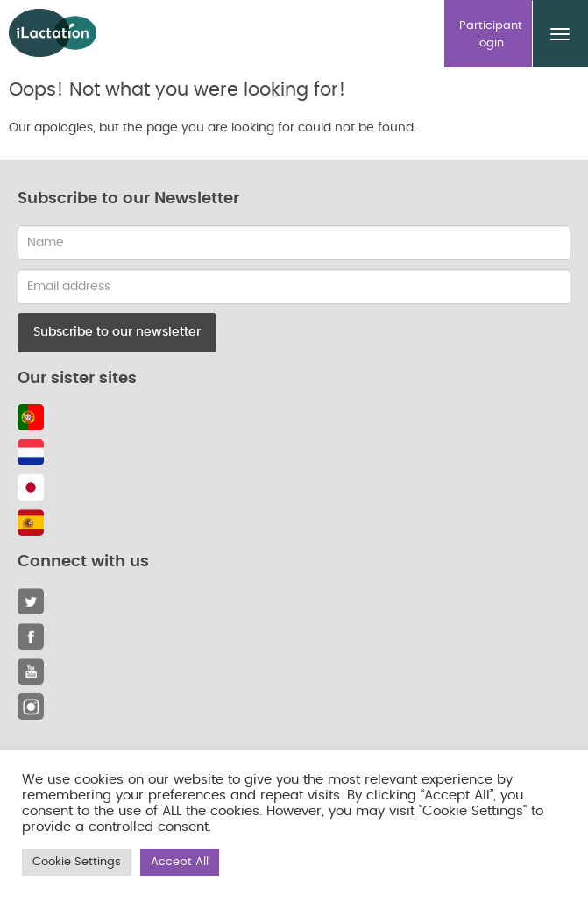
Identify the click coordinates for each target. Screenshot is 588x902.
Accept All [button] (180, 862)
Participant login (491, 35)
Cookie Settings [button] (77, 862)
